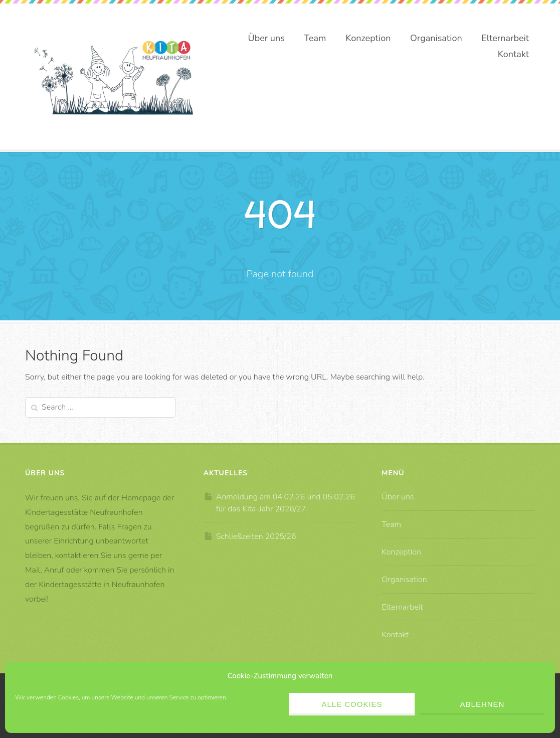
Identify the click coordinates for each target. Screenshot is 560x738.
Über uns (266, 38)
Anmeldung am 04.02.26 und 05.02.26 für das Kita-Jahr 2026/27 (286, 503)
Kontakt (513, 54)
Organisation (436, 38)
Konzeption (368, 38)
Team (315, 38)
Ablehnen (483, 704)
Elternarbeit (505, 38)
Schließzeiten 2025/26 (256, 536)
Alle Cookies (352, 704)
